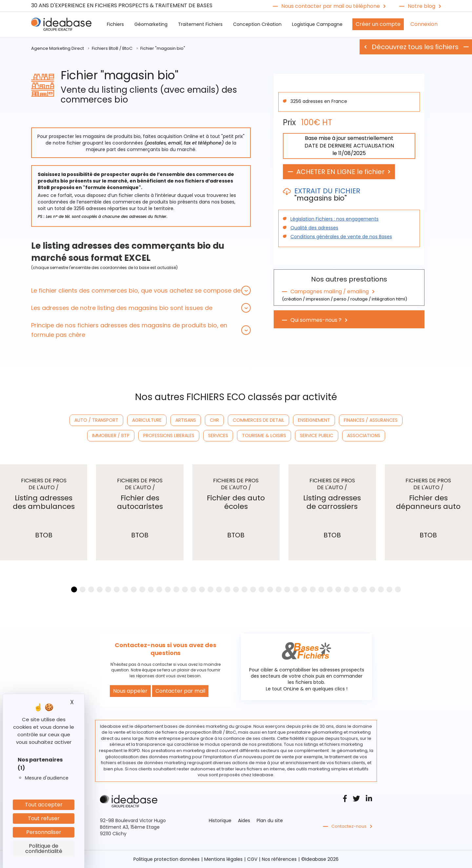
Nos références (279, 859)
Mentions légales (223, 859)
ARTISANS (186, 420)
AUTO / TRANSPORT (96, 420)
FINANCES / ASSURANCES (371, 420)
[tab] (141, 290)
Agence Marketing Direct (58, 48)
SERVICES (218, 435)
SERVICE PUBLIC (317, 435)
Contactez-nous (349, 826)
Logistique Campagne (317, 24)
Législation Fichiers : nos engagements (334, 219)
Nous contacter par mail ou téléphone (331, 6)
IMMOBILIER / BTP (111, 435)
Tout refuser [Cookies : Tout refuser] (44, 818)
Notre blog (422, 6)
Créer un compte (378, 24)
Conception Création (257, 24)
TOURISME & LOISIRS (264, 435)
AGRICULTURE (147, 420)
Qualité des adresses (314, 228)
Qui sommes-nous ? (316, 320)
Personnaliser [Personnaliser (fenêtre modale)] (44, 832)
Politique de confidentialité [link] (44, 849)
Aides (244, 820)
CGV (252, 859)
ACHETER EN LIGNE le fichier (340, 172)
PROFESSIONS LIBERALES (169, 435)
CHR (214, 420)
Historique (220, 820)
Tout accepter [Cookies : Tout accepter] (44, 805)
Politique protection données (167, 859)
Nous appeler (130, 691)
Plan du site (270, 820)
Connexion (424, 24)
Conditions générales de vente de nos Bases (341, 237)
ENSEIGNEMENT (314, 420)
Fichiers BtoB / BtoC (112, 48)
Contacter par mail (180, 691)
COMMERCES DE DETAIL (258, 420)
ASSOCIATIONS (364, 435)
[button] (141, 290)
